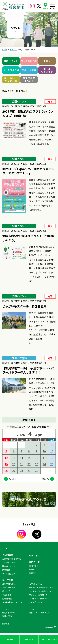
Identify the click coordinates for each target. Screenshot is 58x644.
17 (44, 458)
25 (52, 464)
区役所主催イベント (29, 79)
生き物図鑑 (7, 598)
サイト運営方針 (9, 574)
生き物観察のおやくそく (13, 602)
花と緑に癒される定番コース (41, 587)
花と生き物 (8, 580)
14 (21, 458)
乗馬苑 (47, 61)
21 (21, 464)
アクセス (32, 609)
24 (44, 464)
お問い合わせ (7, 616)
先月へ (13, 479)
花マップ (6, 591)
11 (52, 451)
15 (29, 458)
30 (37, 471)
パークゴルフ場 (11, 70)
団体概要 (6, 624)
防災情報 (6, 570)
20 (14, 464)
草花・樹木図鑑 (9, 587)
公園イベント (11, 61)
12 (6, 458)
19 (6, 464)
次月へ (45, 479)
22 (29, 464)
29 (29, 471)
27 (14, 471)
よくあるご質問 (9, 562)
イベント (33, 555)
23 (37, 464)
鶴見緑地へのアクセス (29, 499)
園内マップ (29, 639)
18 (52, 458)
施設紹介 (33, 569)
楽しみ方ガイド (36, 602)
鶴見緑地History (9, 613)
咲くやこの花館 (29, 61)
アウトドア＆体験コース (39, 598)
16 (37, 458)
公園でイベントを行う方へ (39, 613)
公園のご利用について (12, 559)
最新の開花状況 (9, 584)
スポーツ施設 (29, 70)
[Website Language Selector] (50, 627)
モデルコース (35, 584)
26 (6, 471)
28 (21, 471)
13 (14, 458)
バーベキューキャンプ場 (11, 79)
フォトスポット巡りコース (40, 591)
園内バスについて (10, 566)
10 (44, 451)
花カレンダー (8, 595)
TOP (5, 549)
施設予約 (10, 639)
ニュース (6, 609)
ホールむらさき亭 (47, 70)
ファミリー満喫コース (38, 595)
